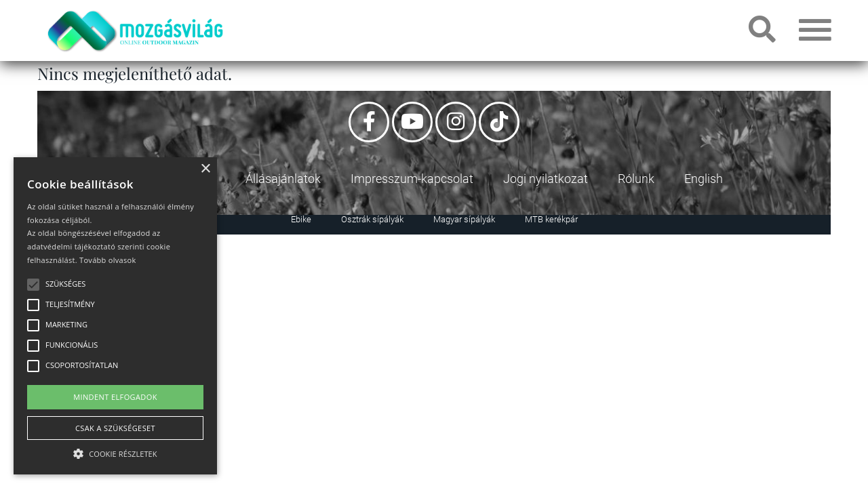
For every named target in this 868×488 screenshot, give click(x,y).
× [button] (205, 169)
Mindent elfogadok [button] (115, 397)
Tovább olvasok (107, 260)
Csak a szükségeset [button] (115, 428)
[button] (115, 452)
